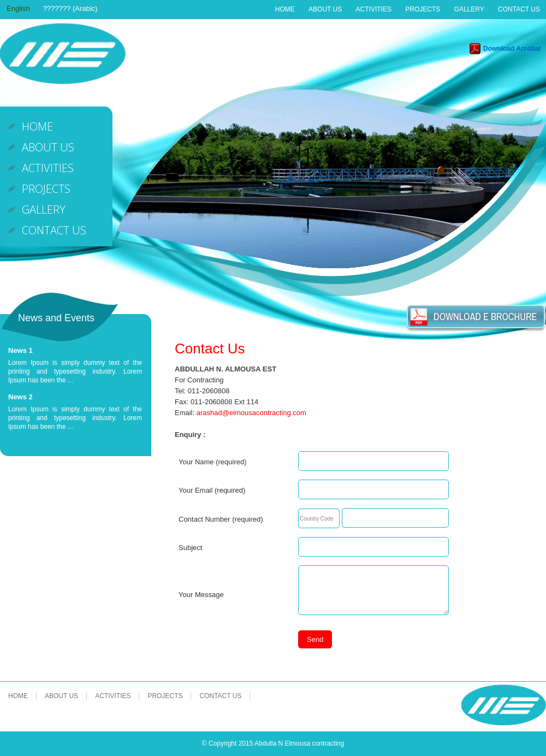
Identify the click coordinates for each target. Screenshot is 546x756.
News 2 (20, 397)
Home (285, 9)
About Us (325, 9)
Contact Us (519, 9)
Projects (423, 9)
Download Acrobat (512, 49)
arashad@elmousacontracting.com (251, 413)
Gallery (469, 9)
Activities (374, 9)
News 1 (20, 350)
